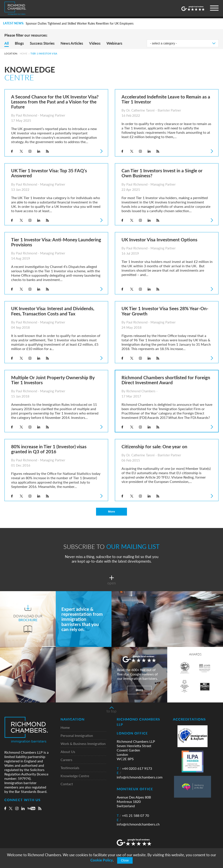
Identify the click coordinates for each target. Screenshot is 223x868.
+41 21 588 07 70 (133, 816)
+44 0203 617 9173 (134, 769)
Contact (67, 784)
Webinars (114, 43)
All (7, 43)
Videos (95, 43)
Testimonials (70, 768)
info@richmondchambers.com (140, 775)
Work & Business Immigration (83, 744)
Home (24, 53)
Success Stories (42, 43)
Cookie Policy (102, 860)
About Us (68, 752)
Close (125, 860)
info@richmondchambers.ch (138, 822)
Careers (66, 760)
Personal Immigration (77, 736)
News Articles (72, 43)
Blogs (19, 43)
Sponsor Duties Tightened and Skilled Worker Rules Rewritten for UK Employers (80, 24)
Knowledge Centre (75, 776)
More (111, 512)
